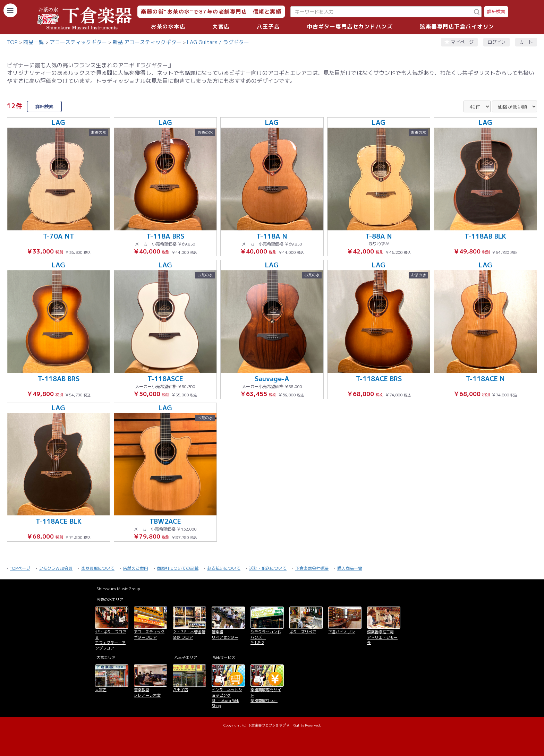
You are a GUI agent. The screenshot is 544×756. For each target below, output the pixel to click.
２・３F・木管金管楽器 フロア (189, 634)
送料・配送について (268, 568)
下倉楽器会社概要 (312, 568)
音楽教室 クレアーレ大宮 (147, 692)
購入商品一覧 (350, 568)
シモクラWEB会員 (56, 568)
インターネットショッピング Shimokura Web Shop (227, 698)
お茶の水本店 (168, 27)
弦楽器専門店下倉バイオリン (457, 27)
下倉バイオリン (342, 632)
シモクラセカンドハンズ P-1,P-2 (266, 637)
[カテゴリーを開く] (10, 10)
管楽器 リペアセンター (225, 634)
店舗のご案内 (136, 568)
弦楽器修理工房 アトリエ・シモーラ (382, 637)
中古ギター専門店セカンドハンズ (350, 27)
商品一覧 (34, 42)
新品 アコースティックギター (147, 42)
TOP (12, 42)
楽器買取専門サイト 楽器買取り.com (266, 695)
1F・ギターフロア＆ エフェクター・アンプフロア (111, 640)
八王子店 (268, 27)
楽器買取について (98, 568)
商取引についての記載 (178, 568)
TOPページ (20, 568)
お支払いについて (224, 568)
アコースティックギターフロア (149, 634)
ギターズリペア (303, 632)
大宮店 (221, 27)
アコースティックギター (78, 42)
